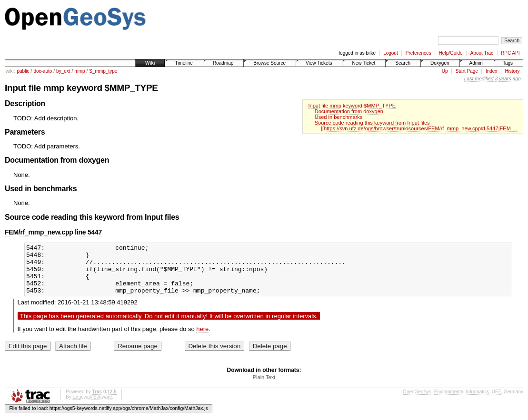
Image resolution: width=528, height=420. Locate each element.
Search (403, 63)
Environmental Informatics (462, 402)
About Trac (482, 53)
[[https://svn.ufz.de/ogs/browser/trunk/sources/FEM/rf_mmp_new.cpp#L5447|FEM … (419, 128)
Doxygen (440, 63)
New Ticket (364, 63)
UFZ (496, 402)
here (202, 339)
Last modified (479, 79)
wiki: (10, 71)
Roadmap (223, 63)
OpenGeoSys (417, 402)
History (512, 71)
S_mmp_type (103, 71)
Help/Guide (451, 53)
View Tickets (319, 63)
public (23, 71)
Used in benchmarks (339, 117)
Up (445, 71)
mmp (80, 71)
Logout (391, 53)
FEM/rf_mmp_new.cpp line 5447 (53, 232)
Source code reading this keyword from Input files (372, 123)
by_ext (63, 71)
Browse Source (269, 63)
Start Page (467, 71)
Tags (508, 63)
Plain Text (264, 387)
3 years (503, 79)
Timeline (184, 63)
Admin (476, 63)
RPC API (510, 53)
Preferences (418, 53)
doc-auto (43, 71)
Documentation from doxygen (349, 111)
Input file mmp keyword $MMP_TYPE (352, 106)
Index (491, 71)
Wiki (150, 63)
